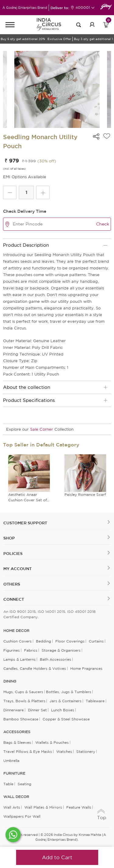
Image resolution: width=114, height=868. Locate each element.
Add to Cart (57, 857)
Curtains (96, 641)
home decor (16, 631)
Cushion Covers (17, 641)
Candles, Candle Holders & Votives (35, 668)
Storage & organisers (61, 650)
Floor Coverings (70, 641)
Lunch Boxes (63, 710)
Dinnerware (14, 710)
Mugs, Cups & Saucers (23, 692)
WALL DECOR (16, 797)
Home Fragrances (86, 668)
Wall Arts (12, 807)
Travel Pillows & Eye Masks (28, 751)
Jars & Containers (66, 701)
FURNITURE (14, 773)
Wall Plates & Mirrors (43, 807)
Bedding (43, 641)
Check (103, 224)
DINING (10, 681)
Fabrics (31, 650)
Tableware (95, 701)
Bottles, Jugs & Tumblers (69, 692)
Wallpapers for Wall (22, 816)
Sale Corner (41, 429)
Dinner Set (37, 710)
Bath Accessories (55, 659)
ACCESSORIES (17, 732)
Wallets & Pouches (52, 742)
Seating (24, 784)
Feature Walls (79, 807)
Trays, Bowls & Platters (24, 701)
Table (8, 784)
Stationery (86, 751)
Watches (64, 751)
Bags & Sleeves (17, 742)
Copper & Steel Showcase (66, 719)
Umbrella (11, 761)
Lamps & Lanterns (19, 659)
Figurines (12, 650)
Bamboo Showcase (21, 719)
